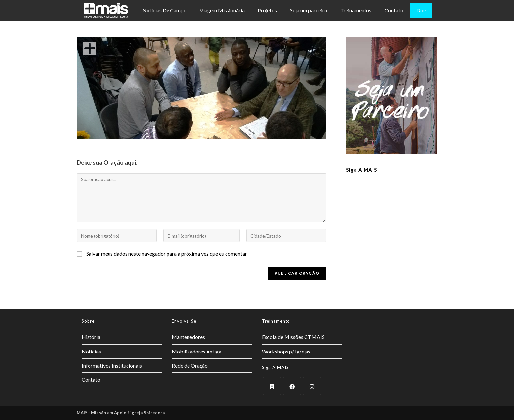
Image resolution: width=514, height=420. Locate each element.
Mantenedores (188, 337)
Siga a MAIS (362, 170)
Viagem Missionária (222, 10)
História (91, 337)
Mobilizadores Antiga (197, 351)
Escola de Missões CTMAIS (293, 337)
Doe (421, 10)
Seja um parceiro (309, 10)
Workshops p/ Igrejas (286, 351)
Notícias (91, 351)
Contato (394, 10)
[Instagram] (312, 386)
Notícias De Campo (164, 10)
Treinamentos (356, 10)
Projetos (267, 10)
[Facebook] (292, 386)
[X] (272, 386)
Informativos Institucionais (112, 365)
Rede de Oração (190, 365)
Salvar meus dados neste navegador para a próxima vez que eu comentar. (167, 253)
